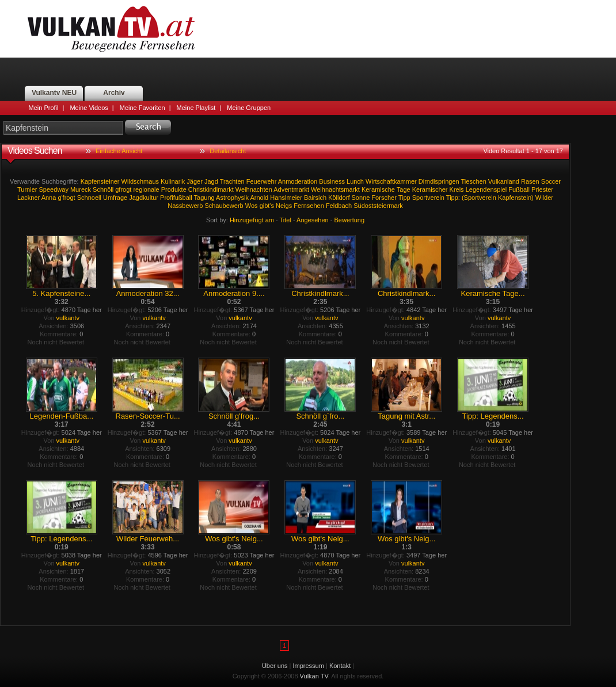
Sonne (361, 198)
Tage (404, 189)
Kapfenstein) (516, 198)
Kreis (457, 189)
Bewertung (350, 220)
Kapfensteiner (100, 181)
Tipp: (453, 198)
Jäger (195, 181)
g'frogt (66, 198)
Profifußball (176, 198)
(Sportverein (479, 198)
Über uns (275, 666)
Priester (542, 189)
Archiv (114, 93)
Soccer (551, 181)
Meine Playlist (196, 108)
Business (332, 181)
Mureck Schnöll (92, 189)
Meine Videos (89, 108)
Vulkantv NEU (54, 93)
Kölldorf (339, 198)
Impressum (309, 666)
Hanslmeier (286, 198)
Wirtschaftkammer (391, 181)
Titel (286, 220)
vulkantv (68, 318)
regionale (146, 189)
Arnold (259, 198)
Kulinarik (173, 181)
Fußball (519, 189)
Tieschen (474, 181)
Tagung (204, 198)
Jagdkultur (144, 198)
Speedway (54, 189)
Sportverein (428, 198)
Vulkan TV (111, 29)
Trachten (232, 181)
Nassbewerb (185, 206)
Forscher (384, 198)
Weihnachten (254, 189)
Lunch (355, 181)
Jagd (211, 181)
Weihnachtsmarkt (335, 189)
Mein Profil (44, 108)
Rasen (530, 181)
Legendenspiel (486, 189)
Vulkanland (504, 181)
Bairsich (315, 198)
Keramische (378, 189)
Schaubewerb (224, 206)
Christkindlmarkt (211, 189)
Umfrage (115, 198)
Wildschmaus (140, 181)
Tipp (404, 198)
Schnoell (89, 198)
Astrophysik (232, 198)
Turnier (27, 189)
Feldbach (339, 206)
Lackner (28, 198)
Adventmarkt (291, 189)
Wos (252, 206)
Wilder (544, 198)
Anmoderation (298, 181)
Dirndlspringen (439, 181)
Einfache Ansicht (119, 151)
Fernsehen (309, 206)
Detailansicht (228, 151)
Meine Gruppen (249, 108)
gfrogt (123, 189)
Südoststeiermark (378, 206)
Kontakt (340, 666)
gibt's (267, 206)
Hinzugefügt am (252, 220)
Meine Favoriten (142, 108)
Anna (49, 198)
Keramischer (430, 189)
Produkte (174, 189)
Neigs (284, 206)
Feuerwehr (262, 181)
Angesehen (313, 220)
